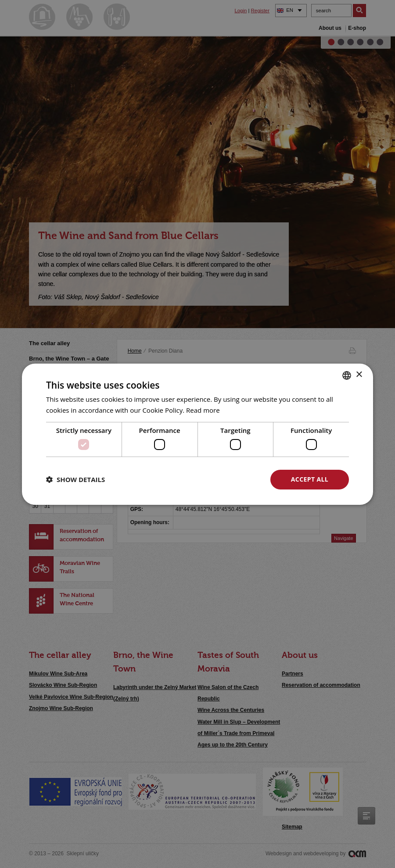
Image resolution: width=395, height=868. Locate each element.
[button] (75, 479)
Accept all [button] (310, 479)
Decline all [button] (224, 479)
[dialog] (197, 434)
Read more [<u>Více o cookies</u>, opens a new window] (203, 410)
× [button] (359, 375)
